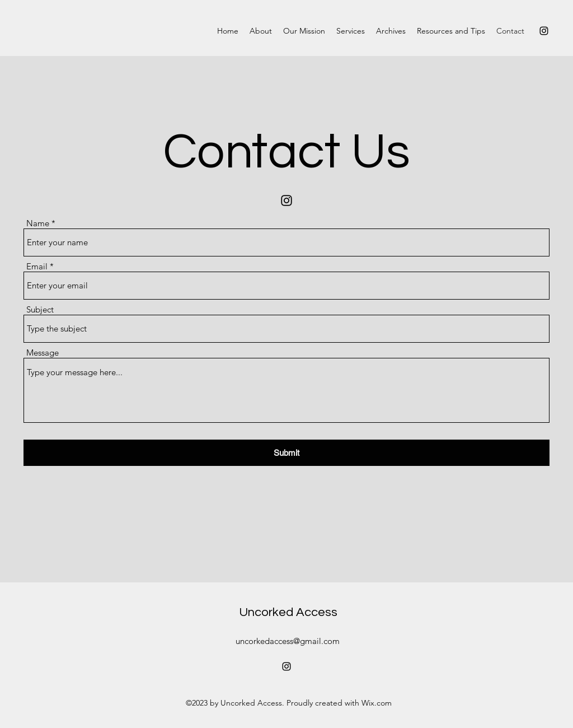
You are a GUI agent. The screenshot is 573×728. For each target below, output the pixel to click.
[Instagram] (544, 31)
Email (37, 266)
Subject (40, 309)
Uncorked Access (288, 612)
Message (43, 353)
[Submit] (286, 453)
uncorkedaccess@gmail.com (288, 641)
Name (38, 223)
